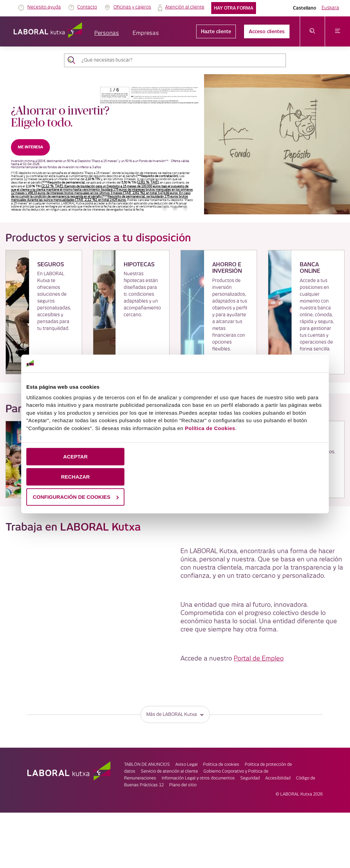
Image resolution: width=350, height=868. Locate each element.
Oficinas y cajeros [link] (132, 7)
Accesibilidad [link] (278, 778)
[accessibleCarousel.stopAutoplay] (175, 208)
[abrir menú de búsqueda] (313, 31)
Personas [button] (107, 33)
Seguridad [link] (250, 778)
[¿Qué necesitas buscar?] (181, 60)
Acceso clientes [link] (267, 31)
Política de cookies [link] (221, 765)
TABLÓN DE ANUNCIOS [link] (147, 765)
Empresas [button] (146, 33)
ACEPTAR (75, 457)
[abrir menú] (338, 31)
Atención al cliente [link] (185, 7)
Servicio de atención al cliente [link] (169, 771)
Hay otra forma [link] (234, 8)
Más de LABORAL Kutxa (175, 714)
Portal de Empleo (259, 659)
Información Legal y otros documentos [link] (198, 778)
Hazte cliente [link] (216, 31)
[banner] (175, 144)
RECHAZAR (75, 477)
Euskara (330, 8)
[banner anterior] (165, 208)
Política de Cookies (210, 428)
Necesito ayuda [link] (44, 7)
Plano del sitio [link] (183, 785)
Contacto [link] (87, 7)
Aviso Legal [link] (186, 765)
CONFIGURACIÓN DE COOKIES (76, 497)
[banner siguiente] (185, 208)
